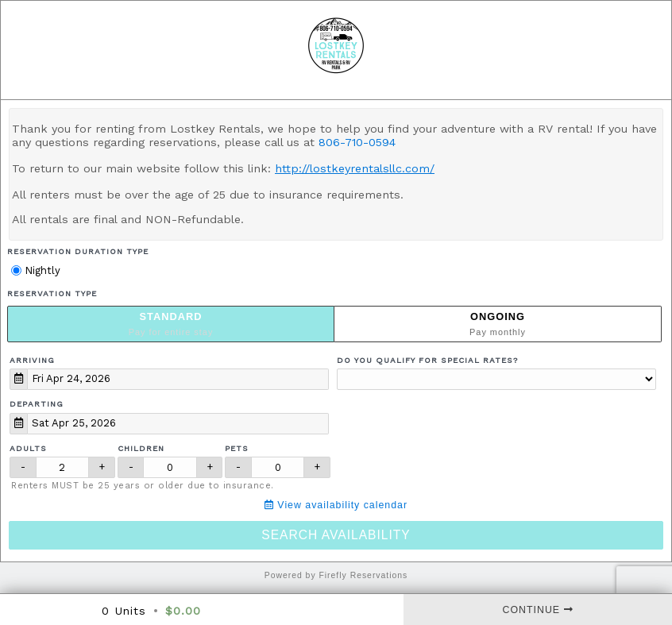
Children (141, 448)
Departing (37, 404)
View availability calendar (336, 505)
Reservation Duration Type (78, 251)
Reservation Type (52, 293)
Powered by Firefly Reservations (336, 575)
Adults (28, 448)
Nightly (36, 270)
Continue (538, 610)
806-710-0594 (357, 142)
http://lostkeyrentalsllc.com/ (355, 168)
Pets (237, 448)
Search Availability (336, 535)
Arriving (32, 360)
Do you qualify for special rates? (427, 360)
